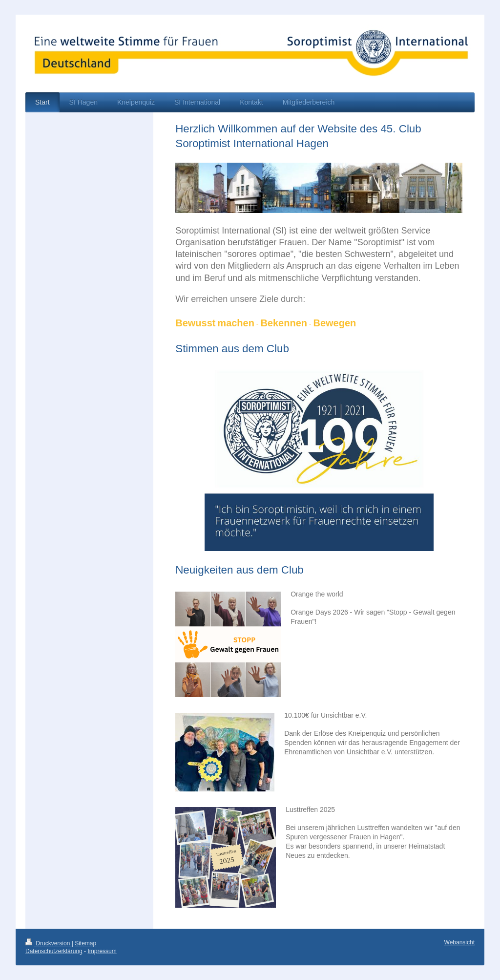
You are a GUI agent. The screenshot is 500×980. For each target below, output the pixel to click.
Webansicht (459, 942)
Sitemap (85, 943)
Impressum (102, 951)
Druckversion (49, 943)
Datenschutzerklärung (54, 951)
